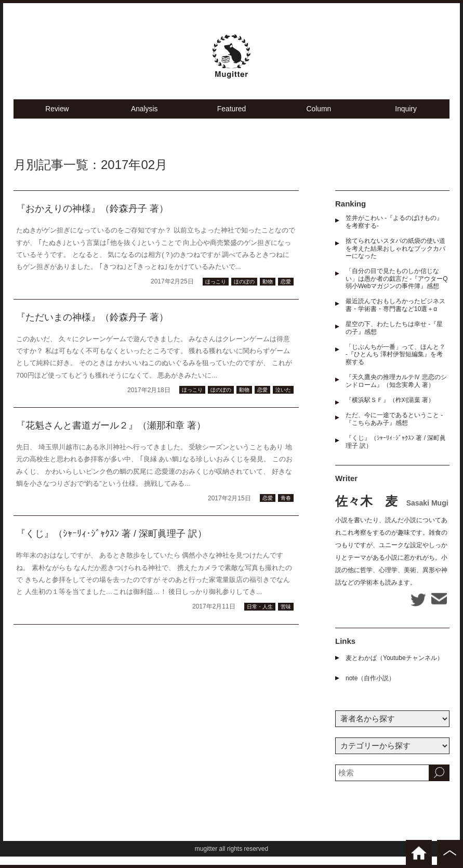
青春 (286, 510)
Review (57, 120)
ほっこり (216, 293)
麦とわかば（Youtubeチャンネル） (394, 669)
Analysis (144, 120)
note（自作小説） (370, 690)
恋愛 (286, 293)
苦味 (286, 618)
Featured (231, 120)
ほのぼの (244, 293)
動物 (268, 293)
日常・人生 (260, 618)
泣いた (283, 402)
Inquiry (406, 120)
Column (319, 120)
